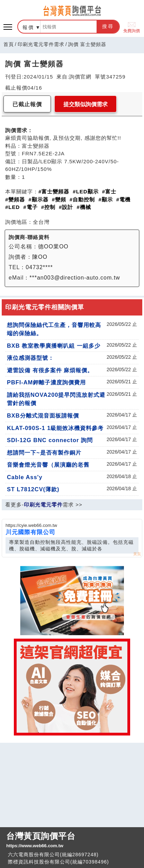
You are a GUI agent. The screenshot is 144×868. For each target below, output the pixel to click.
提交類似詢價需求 (85, 104)
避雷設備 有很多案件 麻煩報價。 (50, 370)
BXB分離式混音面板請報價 (43, 415)
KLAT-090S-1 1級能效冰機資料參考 (55, 428)
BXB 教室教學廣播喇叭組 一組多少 (54, 346)
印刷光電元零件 (43, 505)
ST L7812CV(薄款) (33, 489)
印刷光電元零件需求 (41, 44)
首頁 (9, 44)
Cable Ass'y (25, 477)
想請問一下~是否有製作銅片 (44, 453)
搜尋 (108, 26)
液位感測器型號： (30, 358)
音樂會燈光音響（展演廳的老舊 (48, 465)
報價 (28, 27)
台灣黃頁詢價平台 (72, 840)
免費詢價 (132, 27)
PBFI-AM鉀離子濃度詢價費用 (46, 382)
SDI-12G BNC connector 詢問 (50, 440)
